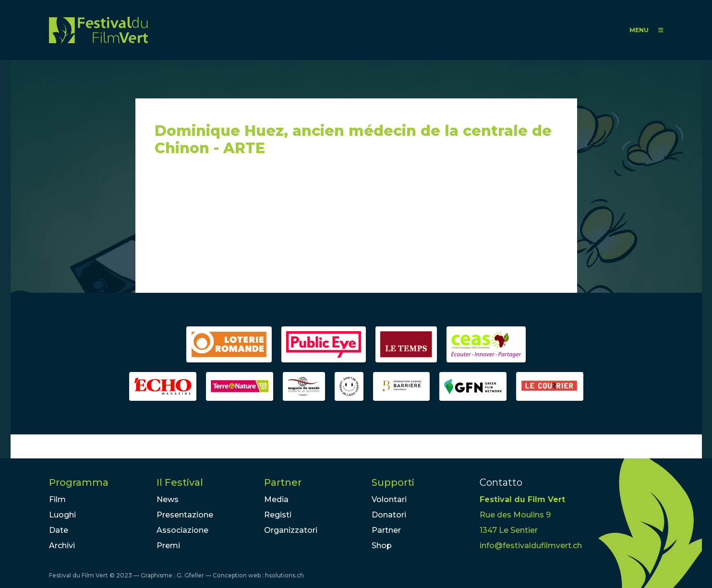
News (168, 499)
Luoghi (62, 515)
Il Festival (180, 482)
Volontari (389, 499)
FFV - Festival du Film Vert (98, 30)
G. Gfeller (190, 575)
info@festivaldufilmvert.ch (531, 546)
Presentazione (185, 515)
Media (276, 499)
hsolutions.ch (284, 575)
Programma (79, 482)
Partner (283, 482)
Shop (382, 546)
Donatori (389, 515)
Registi (278, 515)
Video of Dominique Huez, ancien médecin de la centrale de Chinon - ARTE (241, 229)
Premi (168, 546)
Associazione (182, 530)
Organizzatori (291, 530)
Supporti (393, 482)
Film (57, 499)
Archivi (62, 546)
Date (59, 530)
